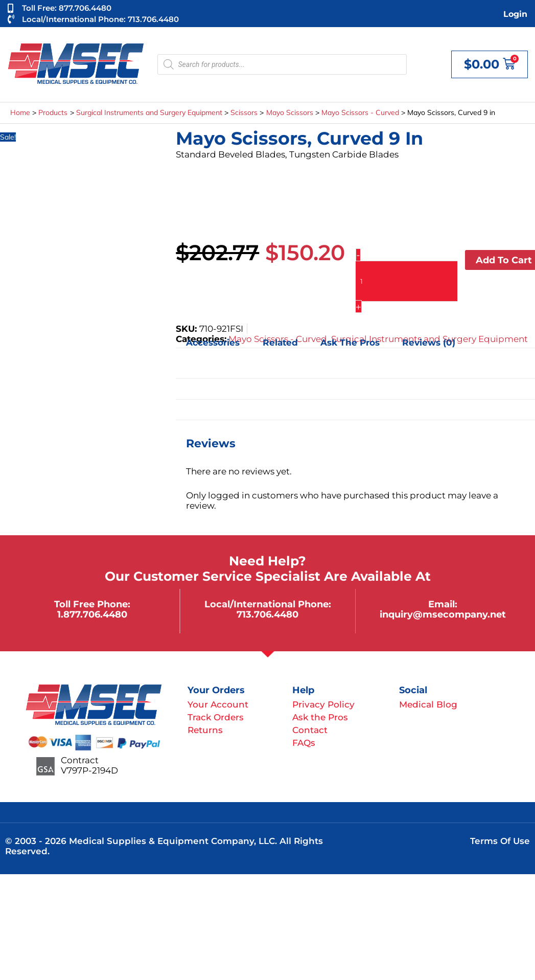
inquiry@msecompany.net (443, 614)
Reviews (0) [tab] (429, 343)
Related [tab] (280, 343)
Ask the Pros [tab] (350, 343)
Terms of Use (500, 841)
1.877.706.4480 (92, 614)
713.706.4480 (267, 614)
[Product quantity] (407, 281)
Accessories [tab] (213, 343)
